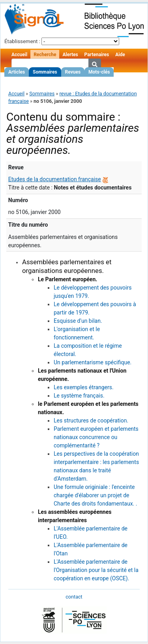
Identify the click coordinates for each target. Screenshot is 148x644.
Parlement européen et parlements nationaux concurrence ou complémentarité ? (96, 437)
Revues (73, 72)
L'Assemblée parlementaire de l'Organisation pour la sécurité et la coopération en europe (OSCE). (96, 570)
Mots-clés (99, 72)
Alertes (70, 55)
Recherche (45, 55)
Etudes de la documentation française (55, 179)
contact (74, 597)
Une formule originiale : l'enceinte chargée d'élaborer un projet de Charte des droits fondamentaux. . (95, 495)
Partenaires (97, 55)
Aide (120, 55)
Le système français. (79, 396)
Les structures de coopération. (91, 420)
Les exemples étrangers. (84, 387)
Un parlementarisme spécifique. (93, 362)
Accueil (19, 55)
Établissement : (22, 41)
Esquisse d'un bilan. (78, 321)
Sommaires (45, 72)
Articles (17, 72)
